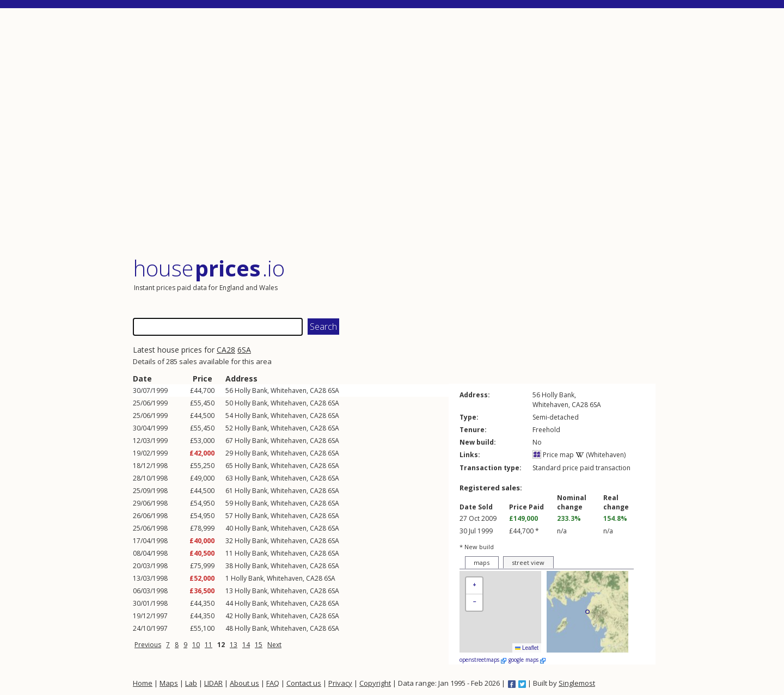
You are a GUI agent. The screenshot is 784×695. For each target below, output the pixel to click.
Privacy (340, 683)
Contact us (304, 683)
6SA (244, 350)
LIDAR (213, 683)
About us (244, 683)
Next (274, 645)
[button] (474, 586)
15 (259, 645)
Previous (148, 645)
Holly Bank (251, 390)
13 (234, 645)
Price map (553, 455)
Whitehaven (289, 390)
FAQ (273, 683)
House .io (209, 268)
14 (246, 645)
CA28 (226, 350)
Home (143, 683)
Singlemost (577, 683)
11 (209, 645)
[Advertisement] (394, 133)
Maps (169, 683)
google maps (527, 660)
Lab (191, 683)
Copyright (375, 683)
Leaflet (527, 648)
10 (196, 645)
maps (482, 562)
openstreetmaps (483, 660)
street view (528, 562)
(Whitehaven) (601, 455)
